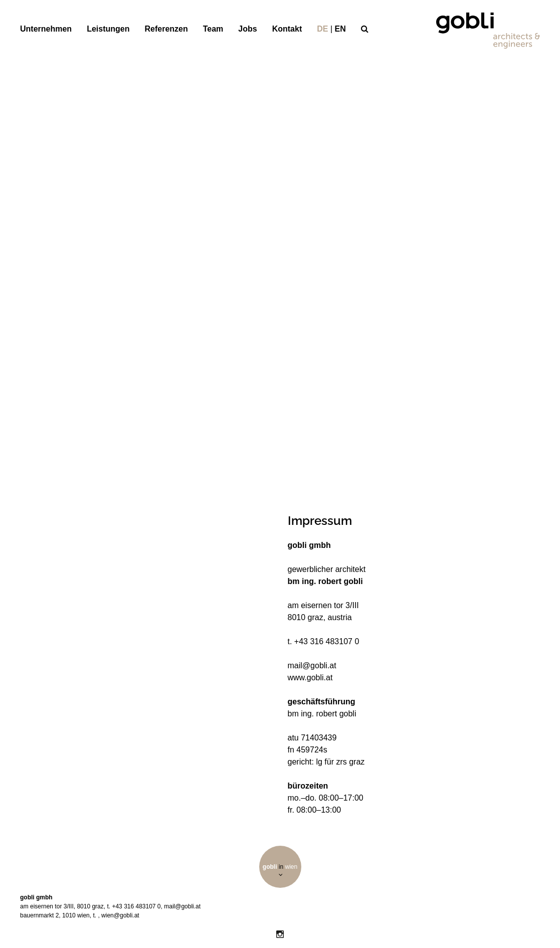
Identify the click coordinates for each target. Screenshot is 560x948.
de (322, 29)
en (340, 29)
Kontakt (287, 29)
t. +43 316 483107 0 (134, 906)
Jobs (247, 29)
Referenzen (166, 29)
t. (95, 915)
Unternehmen (46, 29)
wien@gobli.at (120, 915)
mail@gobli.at (182, 906)
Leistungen (108, 29)
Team (213, 29)
